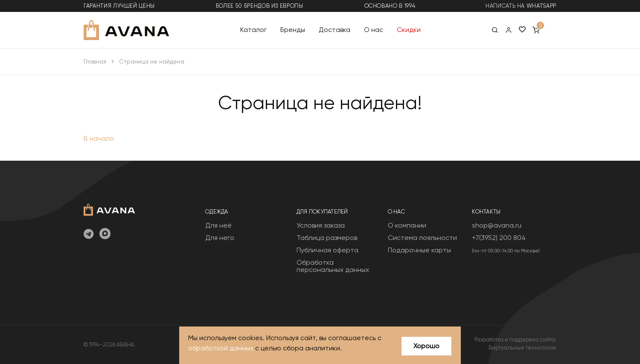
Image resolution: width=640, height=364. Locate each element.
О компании (407, 225)
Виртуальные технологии (522, 348)
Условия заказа (321, 225)
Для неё (218, 225)
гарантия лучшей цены (119, 6)
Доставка (335, 30)
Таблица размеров (327, 238)
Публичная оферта (327, 250)
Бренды (293, 30)
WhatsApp (541, 6)
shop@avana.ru (497, 225)
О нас (374, 30)
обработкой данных (221, 348)
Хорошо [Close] (426, 346)
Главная (95, 61)
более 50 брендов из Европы (260, 6)
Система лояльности (422, 238)
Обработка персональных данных (333, 266)
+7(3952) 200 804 (499, 238)
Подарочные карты (419, 250)
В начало (99, 138)
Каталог (253, 30)
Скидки (409, 30)
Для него (220, 238)
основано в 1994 (390, 6)
